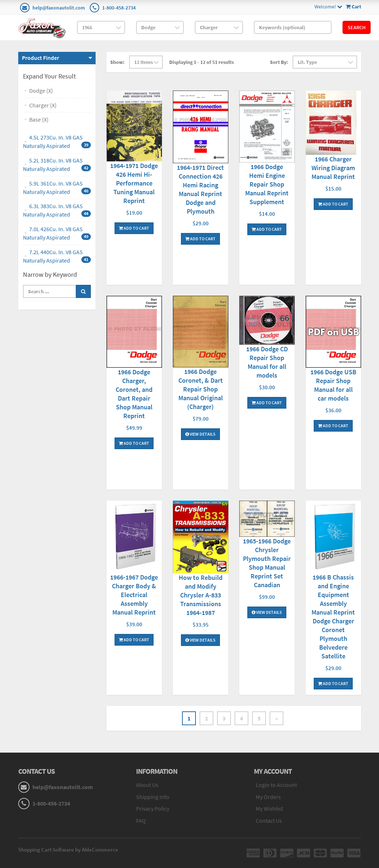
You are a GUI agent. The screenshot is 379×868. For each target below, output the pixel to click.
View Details (200, 434)
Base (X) (39, 119)
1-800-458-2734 (119, 8)
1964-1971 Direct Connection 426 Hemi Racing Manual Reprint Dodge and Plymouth (200, 189)
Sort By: (279, 62)
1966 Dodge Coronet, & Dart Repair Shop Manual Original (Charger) (201, 389)
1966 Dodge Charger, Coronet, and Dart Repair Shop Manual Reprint (134, 394)
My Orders (268, 797)
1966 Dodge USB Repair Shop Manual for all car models (333, 385)
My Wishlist (269, 808)
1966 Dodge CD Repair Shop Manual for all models (267, 362)
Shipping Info (153, 797)
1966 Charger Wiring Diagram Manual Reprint (333, 168)
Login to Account (276, 785)
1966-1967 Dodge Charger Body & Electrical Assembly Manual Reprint (134, 595)
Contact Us (269, 821)
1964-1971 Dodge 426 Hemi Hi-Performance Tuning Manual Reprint (134, 183)
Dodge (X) (41, 91)
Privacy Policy (153, 808)
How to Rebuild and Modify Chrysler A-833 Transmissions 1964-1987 (201, 595)
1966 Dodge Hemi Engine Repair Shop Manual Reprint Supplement (267, 184)
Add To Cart (134, 228)
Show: (117, 62)
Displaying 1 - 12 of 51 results (202, 62)
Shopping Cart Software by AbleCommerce (68, 850)
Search (357, 27)
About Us (147, 785)
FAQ (141, 821)
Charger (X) (43, 105)
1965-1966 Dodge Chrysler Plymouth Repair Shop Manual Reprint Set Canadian (267, 563)
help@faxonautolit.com (59, 8)
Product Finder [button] (40, 58)
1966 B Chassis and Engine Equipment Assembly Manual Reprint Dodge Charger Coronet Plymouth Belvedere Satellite (333, 617)
